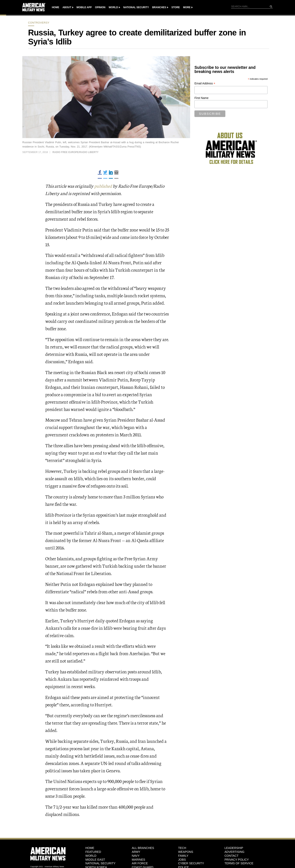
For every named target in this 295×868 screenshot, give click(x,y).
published (103, 186)
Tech (182, 848)
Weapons (186, 852)
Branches (159, 7)
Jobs (182, 859)
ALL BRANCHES (143, 848)
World (113, 7)
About (67, 7)
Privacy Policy (237, 859)
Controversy (39, 23)
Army (136, 852)
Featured (93, 852)
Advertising (234, 852)
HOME (90, 848)
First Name (201, 98)
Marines (138, 859)
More (187, 7)
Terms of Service (239, 863)
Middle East (95, 859)
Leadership (234, 848)
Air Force (140, 863)
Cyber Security (191, 863)
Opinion (100, 7)
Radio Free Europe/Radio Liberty (75, 152)
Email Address (205, 83)
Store (176, 7)
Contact (231, 856)
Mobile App (84, 7)
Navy (136, 856)
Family (183, 856)
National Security (136, 7)
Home (56, 7)
